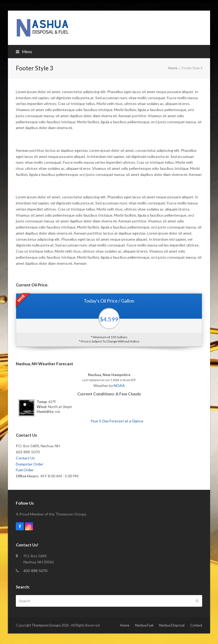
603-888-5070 (35, 571)
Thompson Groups (46, 625)
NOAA (119, 385)
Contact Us (25, 458)
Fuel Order (25, 470)
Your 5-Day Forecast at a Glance (117, 421)
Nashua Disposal (172, 625)
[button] (24, 52)
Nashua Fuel (144, 625)
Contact (196, 625)
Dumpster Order (30, 464)
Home (125, 625)
